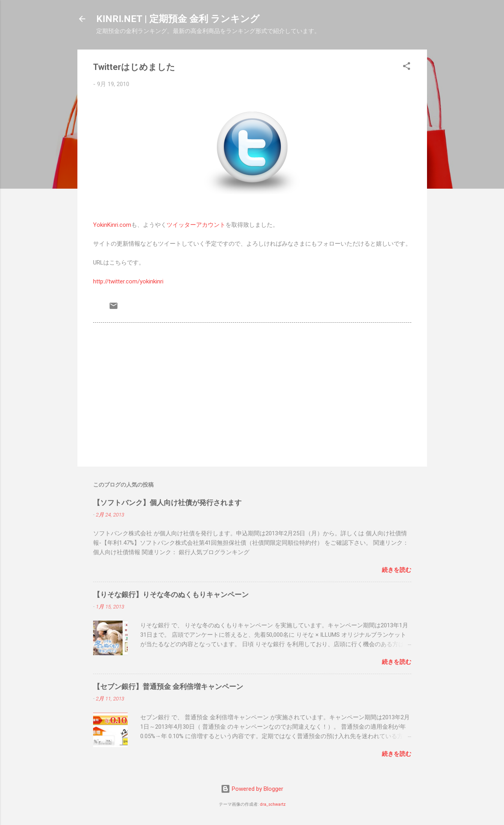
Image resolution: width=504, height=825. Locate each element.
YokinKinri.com (112, 225)
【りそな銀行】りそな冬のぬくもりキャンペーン (171, 594)
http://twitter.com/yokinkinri (128, 281)
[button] (407, 67)
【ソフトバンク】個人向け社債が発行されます (167, 503)
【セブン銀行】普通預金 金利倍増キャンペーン (168, 686)
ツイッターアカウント (196, 225)
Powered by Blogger (252, 789)
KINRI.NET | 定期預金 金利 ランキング (178, 19)
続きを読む (397, 570)
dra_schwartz (273, 804)
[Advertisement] (252, 393)
